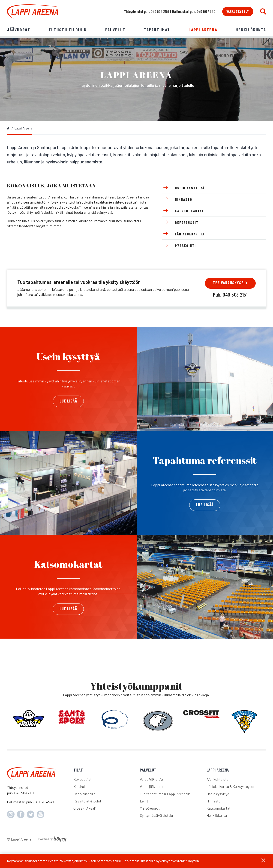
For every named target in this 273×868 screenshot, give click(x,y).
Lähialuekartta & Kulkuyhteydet (231, 788)
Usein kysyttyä (218, 796)
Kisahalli (80, 788)
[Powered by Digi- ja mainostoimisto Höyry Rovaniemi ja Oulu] (52, 840)
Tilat (78, 772)
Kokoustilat (82, 781)
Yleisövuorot (150, 810)
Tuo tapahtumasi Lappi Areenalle (165, 796)
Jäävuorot (19, 30)
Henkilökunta (251, 30)
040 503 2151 (24, 795)
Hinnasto (214, 803)
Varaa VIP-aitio (151, 781)
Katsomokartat (219, 810)
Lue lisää (68, 403)
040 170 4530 (44, 804)
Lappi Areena (203, 30)
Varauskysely (238, 11)
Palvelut (115, 30)
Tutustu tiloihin (68, 30)
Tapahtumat (157, 30)
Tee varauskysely (230, 284)
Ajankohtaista (217, 781)
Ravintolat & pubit (87, 803)
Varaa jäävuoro (151, 788)
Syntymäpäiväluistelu (156, 817)
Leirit (144, 803)
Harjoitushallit (84, 796)
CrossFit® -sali (85, 810)
